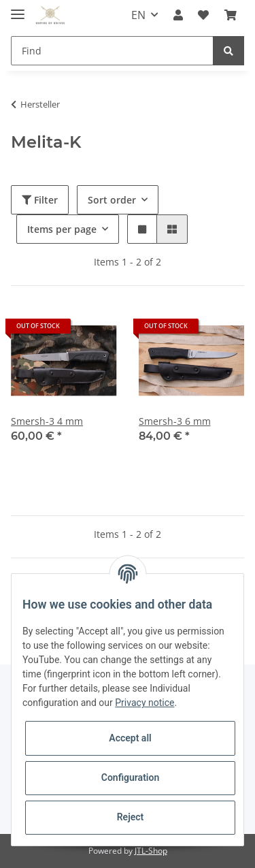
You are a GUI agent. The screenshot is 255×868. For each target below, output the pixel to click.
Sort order (112, 200)
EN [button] (138, 15)
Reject (131, 817)
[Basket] (231, 15)
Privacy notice (144, 703)
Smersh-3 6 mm (175, 421)
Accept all (130, 738)
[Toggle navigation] (18, 9)
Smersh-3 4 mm (47, 421)
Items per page (62, 229)
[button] (178, 15)
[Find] (112, 51)
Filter (40, 200)
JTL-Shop (151, 851)
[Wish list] (203, 15)
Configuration (130, 777)
